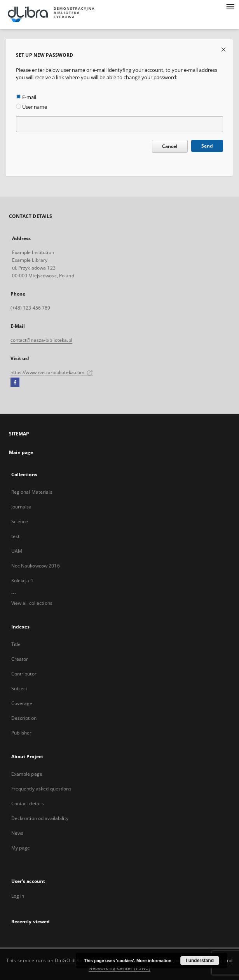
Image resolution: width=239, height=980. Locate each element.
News (17, 833)
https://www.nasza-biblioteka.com (52, 372)
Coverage (22, 703)
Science (20, 521)
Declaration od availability (40, 818)
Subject (19, 688)
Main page (21, 452)
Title (16, 644)
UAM (17, 551)
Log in (18, 896)
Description (24, 718)
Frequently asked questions (41, 789)
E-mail (26, 97)
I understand (200, 961)
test (15, 536)
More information (154, 961)
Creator (20, 659)
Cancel (170, 146)
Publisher (22, 733)
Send (207, 146)
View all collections (32, 603)
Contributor (24, 674)
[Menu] (230, 6)
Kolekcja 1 (22, 581)
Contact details (28, 803)
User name (31, 107)
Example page (27, 774)
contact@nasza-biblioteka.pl (41, 340)
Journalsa (22, 507)
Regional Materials (32, 492)
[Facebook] (15, 383)
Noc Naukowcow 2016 (36, 566)
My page (21, 848)
